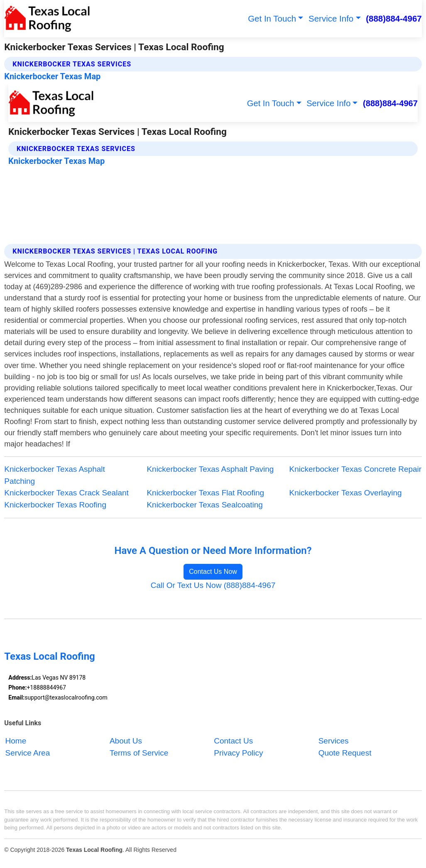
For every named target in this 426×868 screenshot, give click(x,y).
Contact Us (233, 741)
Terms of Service (139, 753)
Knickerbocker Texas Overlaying (346, 493)
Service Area (28, 753)
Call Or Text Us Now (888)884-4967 (213, 585)
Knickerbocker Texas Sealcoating (205, 505)
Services (334, 741)
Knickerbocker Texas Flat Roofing (205, 493)
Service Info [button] (331, 18)
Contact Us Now (213, 572)
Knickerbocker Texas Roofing (55, 505)
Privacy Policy (238, 753)
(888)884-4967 (394, 18)
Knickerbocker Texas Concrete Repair (356, 469)
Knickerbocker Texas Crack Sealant (66, 493)
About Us (126, 741)
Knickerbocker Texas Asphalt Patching (55, 475)
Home (16, 741)
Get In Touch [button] (272, 18)
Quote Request (345, 753)
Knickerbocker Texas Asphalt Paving (210, 469)
